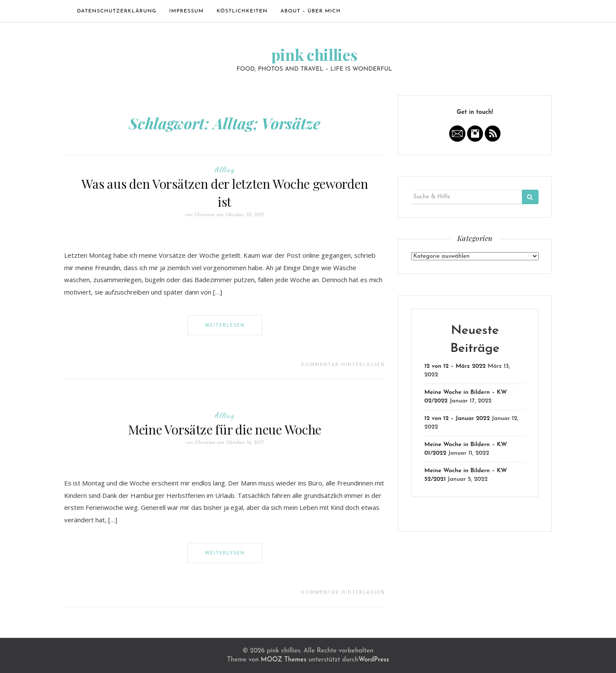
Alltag (225, 169)
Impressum (187, 11)
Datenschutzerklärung (117, 11)
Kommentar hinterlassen (343, 364)
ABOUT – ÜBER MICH (310, 11)
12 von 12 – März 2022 (455, 366)
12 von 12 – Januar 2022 (457, 418)
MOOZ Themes (284, 660)
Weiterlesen (225, 325)
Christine (204, 215)
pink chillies (314, 54)
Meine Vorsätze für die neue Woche (225, 429)
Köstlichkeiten (242, 11)
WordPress (374, 660)
